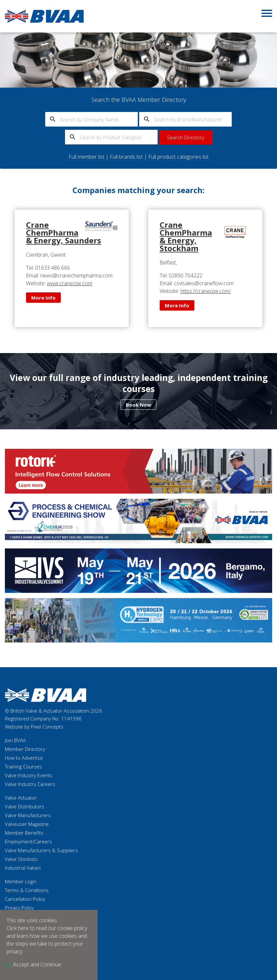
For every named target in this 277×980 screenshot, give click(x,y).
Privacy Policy (19, 908)
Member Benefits (24, 833)
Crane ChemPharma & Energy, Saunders (64, 233)
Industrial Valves (23, 868)
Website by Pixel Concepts (34, 727)
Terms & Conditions (27, 890)
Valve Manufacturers (28, 815)
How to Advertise (24, 758)
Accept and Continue (37, 964)
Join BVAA (15, 740)
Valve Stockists (21, 859)
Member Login (21, 881)
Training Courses (23, 766)
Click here (18, 928)
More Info (43, 298)
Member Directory (25, 749)
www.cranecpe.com (70, 283)
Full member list (86, 157)
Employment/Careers (28, 841)
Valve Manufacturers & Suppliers (41, 850)
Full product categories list (178, 157)
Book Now (138, 405)
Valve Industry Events (29, 775)
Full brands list (126, 157)
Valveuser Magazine (27, 824)
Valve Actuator (21, 798)
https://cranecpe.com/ (206, 291)
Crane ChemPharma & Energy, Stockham (186, 236)
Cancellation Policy (25, 899)
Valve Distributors (25, 806)
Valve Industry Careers (30, 784)
